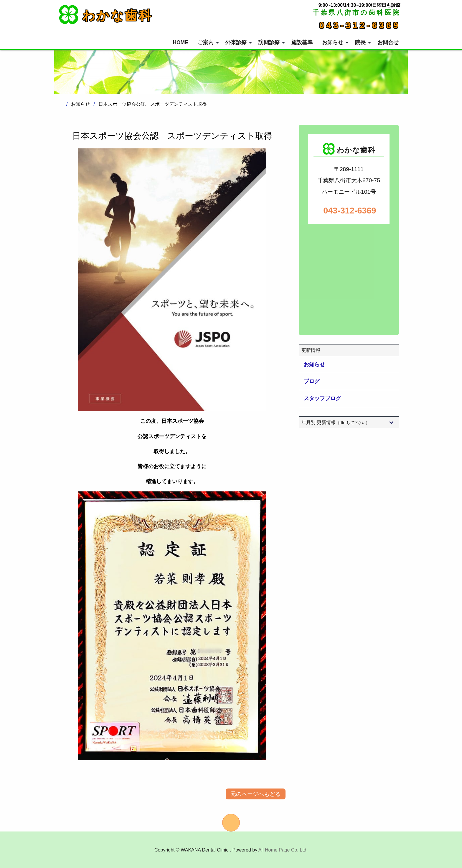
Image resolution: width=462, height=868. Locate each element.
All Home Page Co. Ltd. (283, 850)
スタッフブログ (322, 398)
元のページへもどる (256, 794)
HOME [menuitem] (180, 42)
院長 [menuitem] (360, 42)
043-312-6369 (360, 25)
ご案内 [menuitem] (206, 42)
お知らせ (314, 365)
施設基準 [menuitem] (302, 42)
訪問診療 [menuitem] (269, 42)
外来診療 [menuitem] (236, 42)
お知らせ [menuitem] (333, 42)
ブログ (312, 381)
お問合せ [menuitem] (388, 42)
